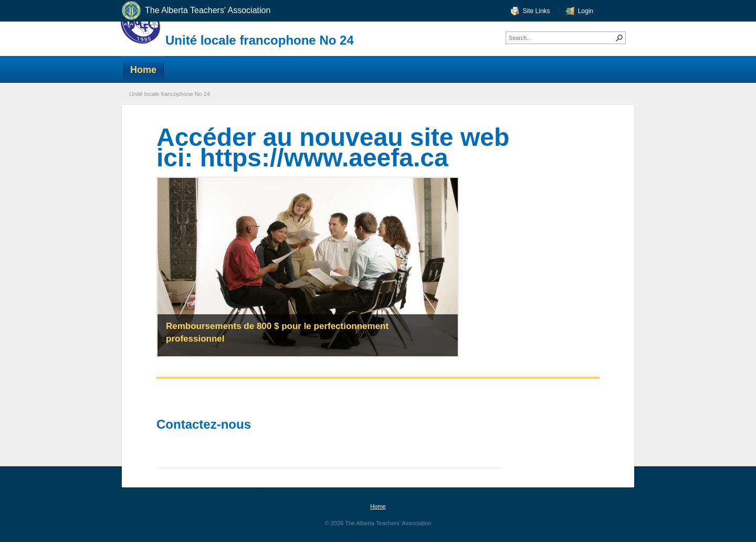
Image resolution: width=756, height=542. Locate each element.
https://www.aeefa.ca (324, 158)
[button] (619, 38)
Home (378, 506)
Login (586, 11)
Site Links (537, 11)
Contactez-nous (206, 424)
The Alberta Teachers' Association (196, 11)
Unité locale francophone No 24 (260, 40)
